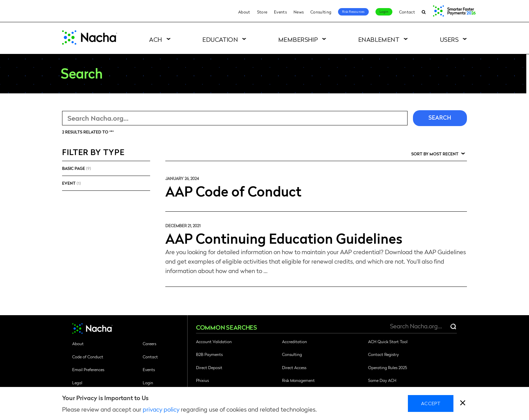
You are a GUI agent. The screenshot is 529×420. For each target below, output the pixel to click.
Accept (431, 403)
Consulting (321, 12)
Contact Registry (383, 354)
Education (220, 39)
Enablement (379, 39)
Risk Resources (353, 11)
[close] (463, 404)
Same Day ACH (382, 380)
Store (262, 12)
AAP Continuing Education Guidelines (284, 238)
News (299, 12)
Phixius (202, 380)
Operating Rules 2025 (387, 367)
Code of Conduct (88, 357)
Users (449, 39)
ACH (156, 39)
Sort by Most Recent (435, 154)
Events (280, 12)
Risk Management (298, 380)
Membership (298, 39)
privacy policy (161, 409)
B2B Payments (209, 354)
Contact (407, 12)
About (244, 12)
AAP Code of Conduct (233, 191)
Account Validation (214, 341)
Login (384, 11)
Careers (149, 343)
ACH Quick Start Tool (388, 341)
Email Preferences (88, 369)
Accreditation (295, 341)
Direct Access (294, 367)
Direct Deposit (209, 367)
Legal (77, 383)
